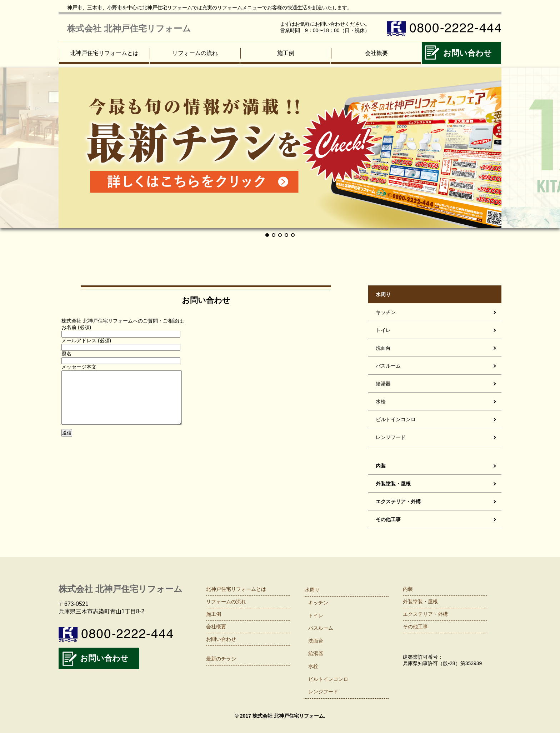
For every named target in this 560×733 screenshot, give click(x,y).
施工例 (286, 53)
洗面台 (383, 348)
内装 (381, 466)
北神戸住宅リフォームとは (104, 53)
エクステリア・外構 (398, 502)
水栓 (381, 402)
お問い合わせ (467, 53)
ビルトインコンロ (396, 419)
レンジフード (391, 437)
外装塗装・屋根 (393, 484)
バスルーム (388, 366)
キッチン (386, 312)
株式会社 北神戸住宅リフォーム (129, 28)
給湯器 (383, 384)
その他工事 (388, 519)
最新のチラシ (221, 659)
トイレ (383, 330)
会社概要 (376, 53)
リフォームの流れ (195, 53)
